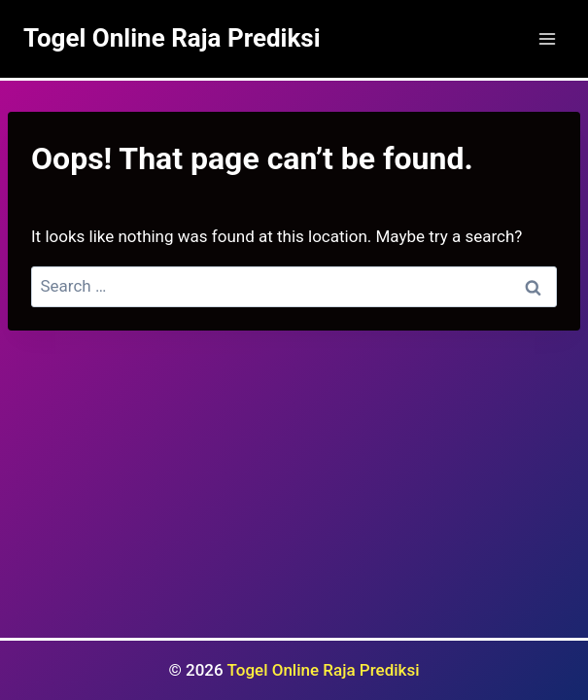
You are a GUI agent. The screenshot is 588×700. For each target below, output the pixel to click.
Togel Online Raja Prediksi (324, 670)
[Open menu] (547, 38)
